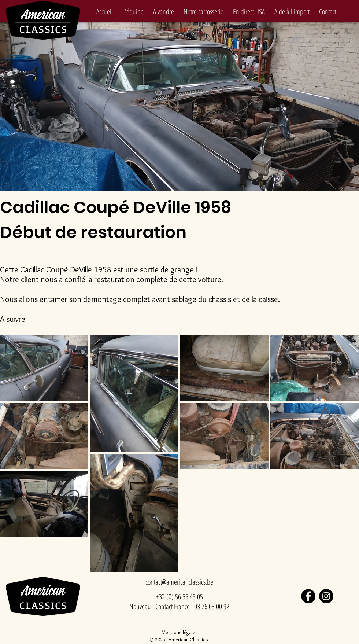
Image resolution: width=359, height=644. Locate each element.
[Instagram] (326, 596)
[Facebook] (308, 596)
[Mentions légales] (179, 632)
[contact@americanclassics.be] (179, 582)
